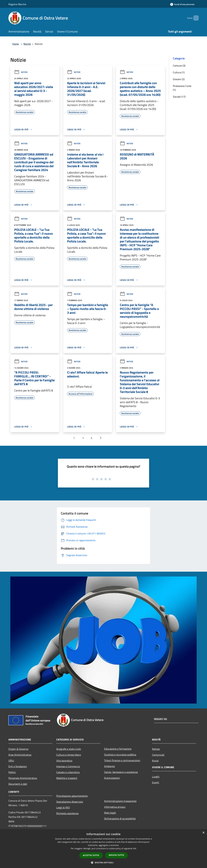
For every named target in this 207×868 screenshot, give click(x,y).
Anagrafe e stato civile (69, 749)
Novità (27, 44)
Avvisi (155, 761)
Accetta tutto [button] (91, 855)
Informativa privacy (115, 807)
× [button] (203, 833)
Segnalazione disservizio (70, 802)
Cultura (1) (179, 72)
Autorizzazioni (112, 778)
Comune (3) (179, 66)
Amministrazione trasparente (120, 801)
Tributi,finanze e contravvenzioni (122, 760)
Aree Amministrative (20, 755)
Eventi (156, 782)
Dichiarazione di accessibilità (120, 818)
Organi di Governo (18, 749)
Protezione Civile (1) (182, 88)
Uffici (11, 761)
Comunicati (158, 755)
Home (16, 44)
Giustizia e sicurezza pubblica (120, 755)
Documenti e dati (18, 784)
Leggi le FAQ (63, 807)
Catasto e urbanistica (68, 772)
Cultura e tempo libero (69, 755)
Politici (12, 772)
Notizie (21, 72)
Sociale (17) (179, 97)
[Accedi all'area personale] (182, 4)
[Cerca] (195, 18)
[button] (103, 862)
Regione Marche (17, 4)
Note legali (110, 813)
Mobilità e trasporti (67, 778)
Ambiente (109, 766)
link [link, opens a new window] (135, 848)
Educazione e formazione (118, 749)
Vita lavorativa (64, 761)
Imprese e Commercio (68, 766)
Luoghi (156, 777)
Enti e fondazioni (18, 766)
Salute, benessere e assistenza (121, 772)
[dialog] (103, 849)
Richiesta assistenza (67, 813)
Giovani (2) (179, 79)
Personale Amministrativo (23, 778)
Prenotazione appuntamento (72, 796)
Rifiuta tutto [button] (117, 855)
